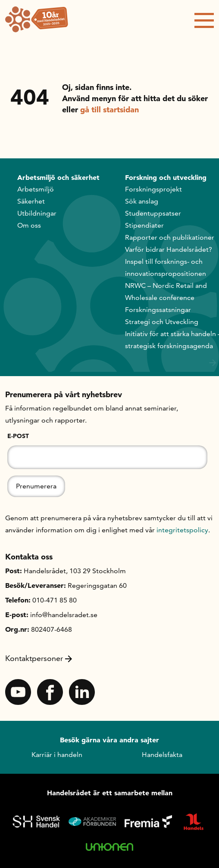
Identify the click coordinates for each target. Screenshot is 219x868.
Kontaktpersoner (39, 658)
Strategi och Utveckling (162, 322)
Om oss (29, 225)
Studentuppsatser (153, 213)
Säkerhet (31, 201)
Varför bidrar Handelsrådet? (169, 249)
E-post (18, 436)
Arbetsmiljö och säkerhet (58, 177)
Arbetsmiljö (36, 189)
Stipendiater (144, 225)
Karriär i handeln (57, 755)
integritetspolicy (182, 530)
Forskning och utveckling (166, 177)
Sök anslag (142, 201)
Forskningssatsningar (158, 310)
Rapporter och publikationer (170, 237)
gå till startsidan (109, 110)
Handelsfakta (162, 755)
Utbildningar (37, 213)
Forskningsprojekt (153, 189)
